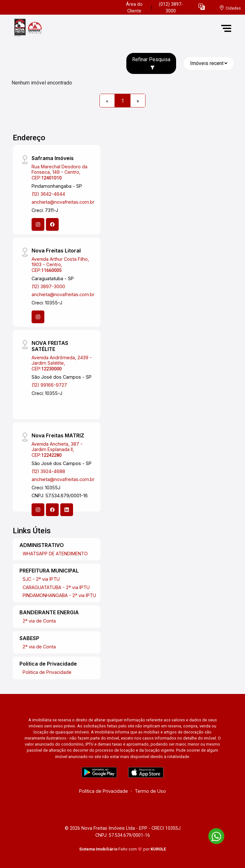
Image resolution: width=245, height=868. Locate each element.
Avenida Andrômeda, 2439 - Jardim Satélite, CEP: (62, 363)
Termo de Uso (150, 791)
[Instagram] (38, 224)
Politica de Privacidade (47, 672)
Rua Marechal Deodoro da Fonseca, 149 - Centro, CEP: (59, 172)
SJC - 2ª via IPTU (41, 579)
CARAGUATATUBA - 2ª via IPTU (56, 587)
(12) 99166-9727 (49, 385)
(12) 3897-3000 (48, 286)
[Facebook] (52, 224)
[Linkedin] (67, 510)
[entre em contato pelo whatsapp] (213, 835)
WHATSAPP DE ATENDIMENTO (55, 554)
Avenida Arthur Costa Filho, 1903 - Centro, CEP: (60, 265)
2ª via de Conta (39, 621)
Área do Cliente (134, 8)
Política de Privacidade (104, 791)
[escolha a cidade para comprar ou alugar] (230, 8)
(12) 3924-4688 (48, 471)
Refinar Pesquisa (151, 63)
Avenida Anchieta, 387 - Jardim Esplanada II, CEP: (57, 449)
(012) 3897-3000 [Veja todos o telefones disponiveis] (171, 8)
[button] (202, 7)
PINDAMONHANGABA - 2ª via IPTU (59, 595)
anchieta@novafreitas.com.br (63, 202)
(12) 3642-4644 (48, 194)
